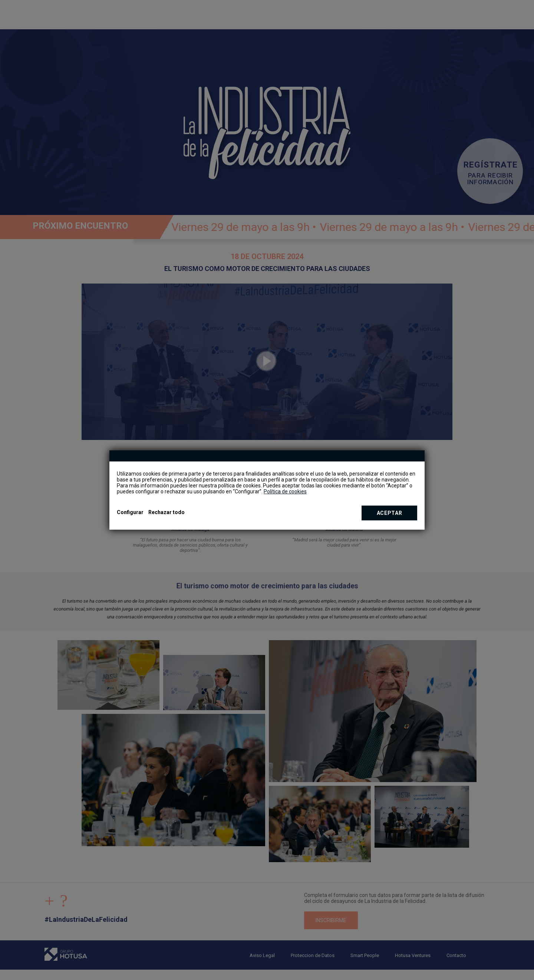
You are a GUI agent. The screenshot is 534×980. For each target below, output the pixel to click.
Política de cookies (285, 491)
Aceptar (390, 513)
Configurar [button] (130, 512)
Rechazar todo (167, 512)
